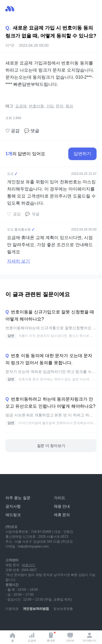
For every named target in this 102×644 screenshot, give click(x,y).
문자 (60, 106)
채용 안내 (62, 506)
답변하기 (82, 154)
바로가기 (29, 565)
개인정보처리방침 (36, 609)
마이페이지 (89, 637)
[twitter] (58, 622)
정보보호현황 (63, 609)
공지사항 (13, 506)
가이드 (60, 498)
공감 (13, 131)
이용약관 (12, 609)
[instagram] (34, 622)
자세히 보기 (18, 261)
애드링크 (13, 515)
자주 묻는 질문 (18, 498)
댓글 (32, 131)
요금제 (32, 637)
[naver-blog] (22, 622)
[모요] (18, 486)
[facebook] (46, 622)
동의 (69, 106)
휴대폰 (51, 637)
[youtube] (10, 622)
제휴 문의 (62, 515)
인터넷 (70, 637)
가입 (50, 106)
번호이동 (36, 106)
